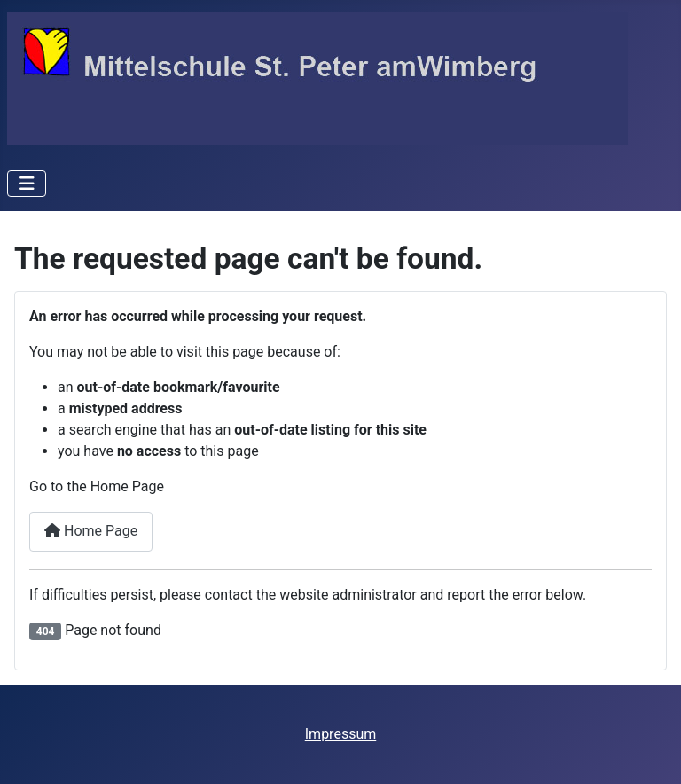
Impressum (341, 734)
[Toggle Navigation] (27, 184)
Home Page (91, 531)
